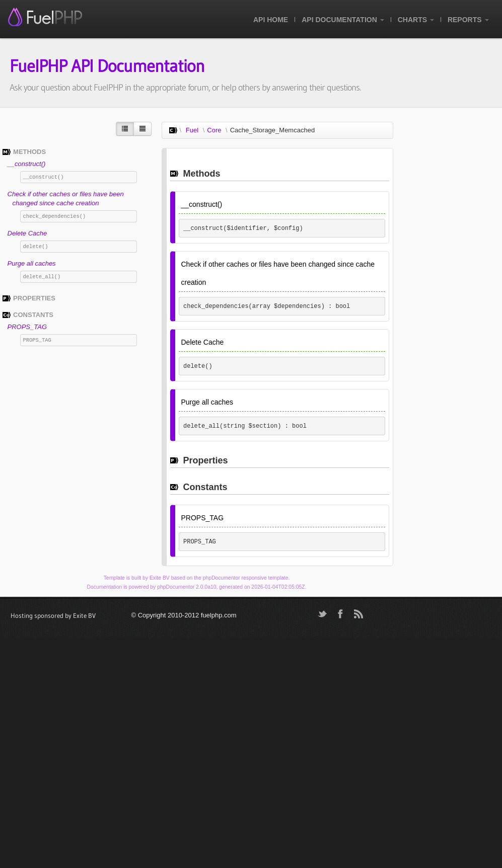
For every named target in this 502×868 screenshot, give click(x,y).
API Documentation (343, 20)
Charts (416, 20)
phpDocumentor (222, 578)
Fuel (192, 130)
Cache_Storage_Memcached (272, 130)
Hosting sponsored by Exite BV (53, 615)
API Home (271, 20)
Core (214, 130)
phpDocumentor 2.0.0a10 (187, 587)
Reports (468, 20)
